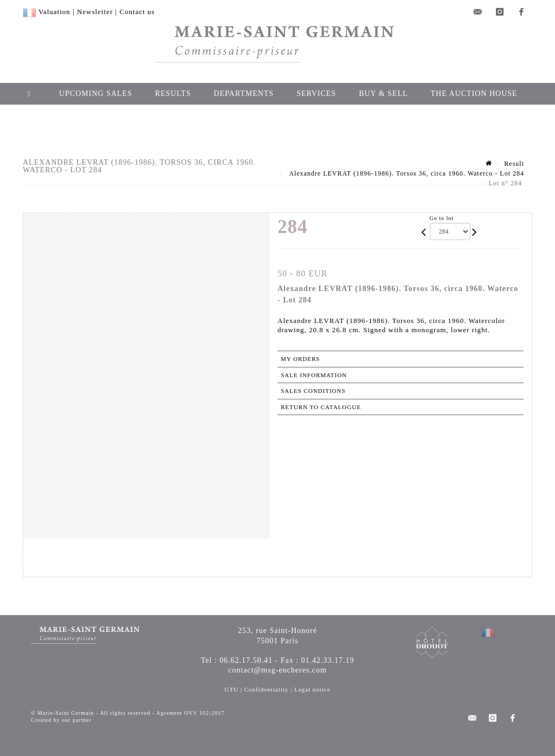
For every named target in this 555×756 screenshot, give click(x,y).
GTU (231, 689)
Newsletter (95, 12)
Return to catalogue (321, 407)
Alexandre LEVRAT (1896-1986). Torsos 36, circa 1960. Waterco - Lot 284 (406, 173)
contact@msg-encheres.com (277, 670)
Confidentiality (267, 689)
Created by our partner (61, 720)
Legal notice (312, 689)
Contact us (137, 12)
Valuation (54, 12)
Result (514, 164)
